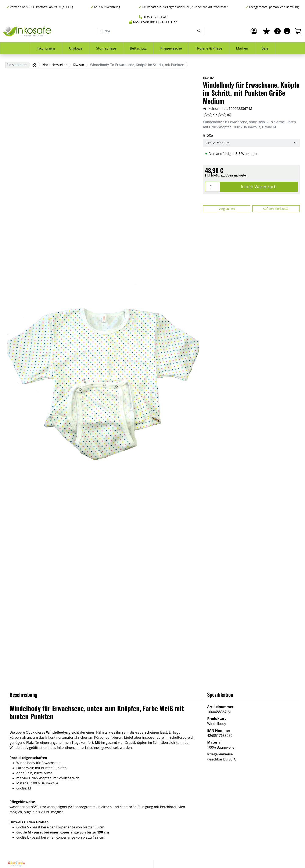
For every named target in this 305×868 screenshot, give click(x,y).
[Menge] (212, 187)
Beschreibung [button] (24, 694)
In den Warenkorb (259, 187)
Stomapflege (106, 48)
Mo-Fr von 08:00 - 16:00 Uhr (153, 22)
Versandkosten (237, 175)
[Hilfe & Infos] (287, 31)
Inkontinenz (46, 48)
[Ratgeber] (277, 31)
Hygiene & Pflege (209, 48)
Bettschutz (138, 48)
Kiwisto (209, 78)
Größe (208, 135)
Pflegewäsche (171, 48)
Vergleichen (227, 209)
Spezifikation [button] (220, 694)
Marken (242, 48)
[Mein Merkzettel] (266, 31)
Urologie (76, 48)
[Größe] (251, 143)
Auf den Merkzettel (276, 209)
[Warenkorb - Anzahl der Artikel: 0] (298, 31)
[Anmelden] (254, 31)
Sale (265, 48)
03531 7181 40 (153, 17)
